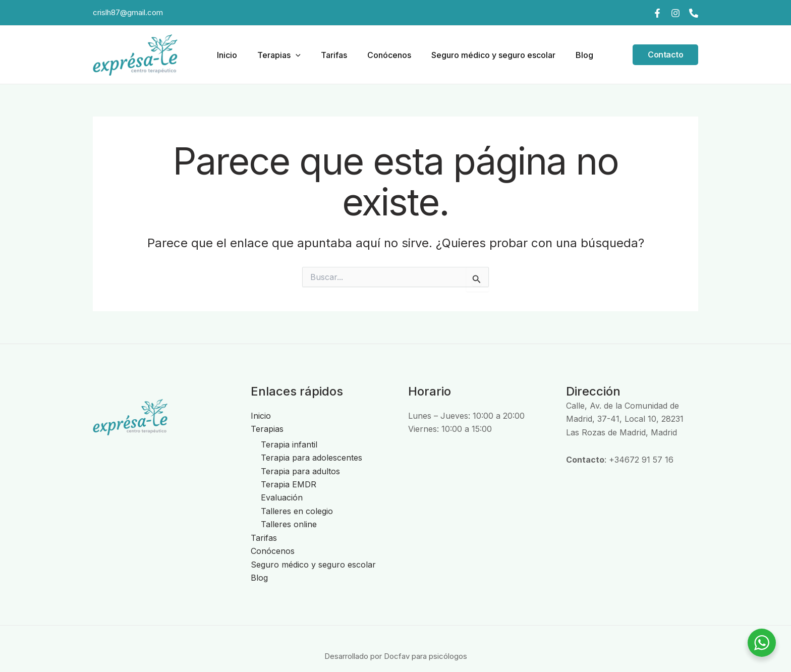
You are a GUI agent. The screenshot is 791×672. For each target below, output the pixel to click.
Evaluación (282, 497)
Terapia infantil (289, 444)
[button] (292, 55)
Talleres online (289, 524)
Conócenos (378, 55)
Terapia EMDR (289, 484)
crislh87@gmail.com (128, 12)
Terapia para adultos (300, 471)
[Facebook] (657, 13)
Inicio (228, 55)
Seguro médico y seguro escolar (478, 55)
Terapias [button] (275, 55)
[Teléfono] (694, 13)
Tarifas (326, 55)
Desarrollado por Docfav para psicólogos (395, 655)
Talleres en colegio (297, 511)
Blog (565, 55)
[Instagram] (675, 13)
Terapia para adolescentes (312, 458)
